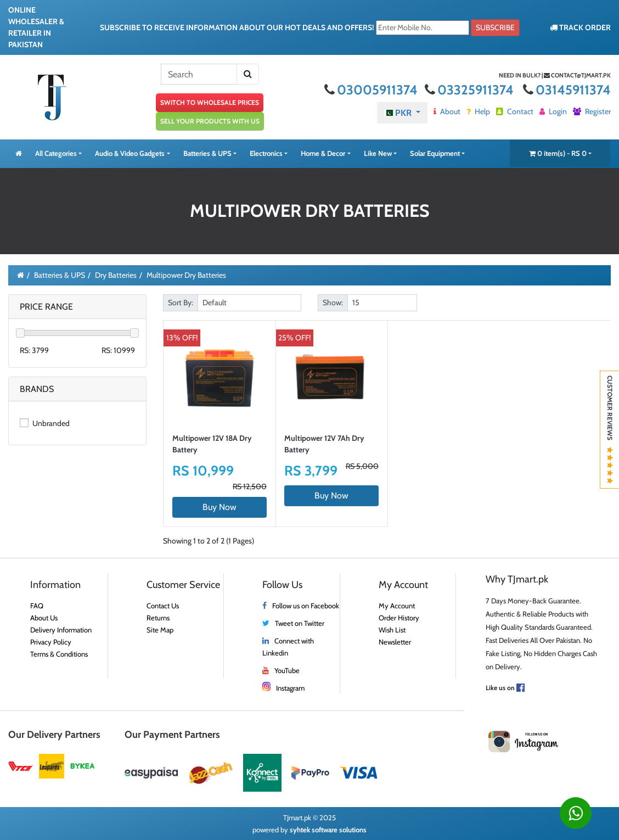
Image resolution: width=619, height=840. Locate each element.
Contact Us (163, 606)
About (447, 111)
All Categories (56, 153)
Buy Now (220, 507)
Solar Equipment (435, 153)
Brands (37, 389)
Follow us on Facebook (306, 606)
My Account (397, 606)
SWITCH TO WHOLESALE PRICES (210, 102)
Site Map (160, 630)
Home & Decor (323, 153)
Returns (158, 618)
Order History (399, 618)
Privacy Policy (51, 642)
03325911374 (471, 90)
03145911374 (567, 90)
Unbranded (45, 423)
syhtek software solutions (328, 830)
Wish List (392, 630)
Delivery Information (61, 630)
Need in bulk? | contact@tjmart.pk (555, 75)
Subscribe (495, 27)
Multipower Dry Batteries (186, 275)
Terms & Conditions (59, 654)
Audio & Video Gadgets (130, 153)
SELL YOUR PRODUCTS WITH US (210, 121)
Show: (333, 303)
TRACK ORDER (580, 27)
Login (553, 111)
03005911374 (372, 90)
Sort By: (181, 303)
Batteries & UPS (207, 153)
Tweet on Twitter (300, 623)
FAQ (37, 606)
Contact (515, 111)
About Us (44, 618)
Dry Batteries (116, 275)
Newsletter (395, 642)
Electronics (266, 153)
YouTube (287, 670)
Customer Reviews (610, 430)
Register (592, 111)
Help (478, 111)
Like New (378, 153)
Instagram (290, 688)
